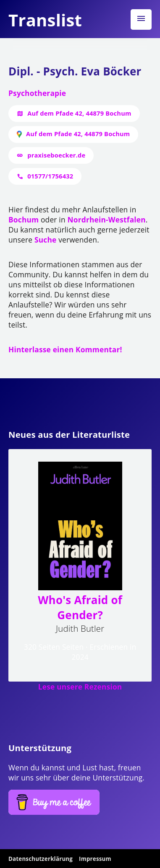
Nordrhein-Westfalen (106, 220)
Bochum (24, 220)
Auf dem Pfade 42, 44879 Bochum (79, 113)
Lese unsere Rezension (80, 687)
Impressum (95, 859)
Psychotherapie (37, 93)
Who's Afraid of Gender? (80, 607)
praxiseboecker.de (56, 155)
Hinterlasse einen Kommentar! (65, 349)
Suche (45, 240)
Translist (45, 20)
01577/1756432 (50, 176)
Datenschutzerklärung (41, 859)
